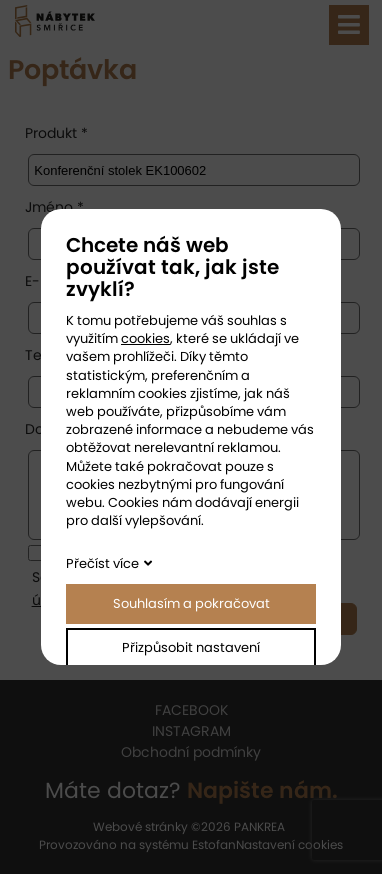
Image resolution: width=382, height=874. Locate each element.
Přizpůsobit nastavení (191, 647)
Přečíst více (102, 563)
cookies (145, 338)
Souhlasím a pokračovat (191, 603)
